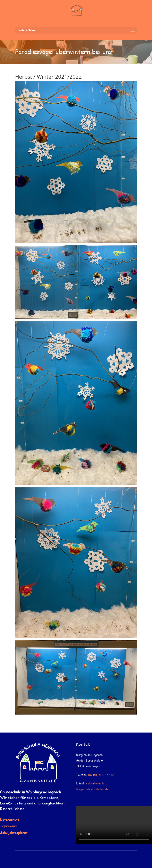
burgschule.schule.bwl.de (92, 789)
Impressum (9, 826)
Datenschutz (10, 819)
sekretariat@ (95, 783)
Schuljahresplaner (14, 833)
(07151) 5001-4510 (101, 775)
